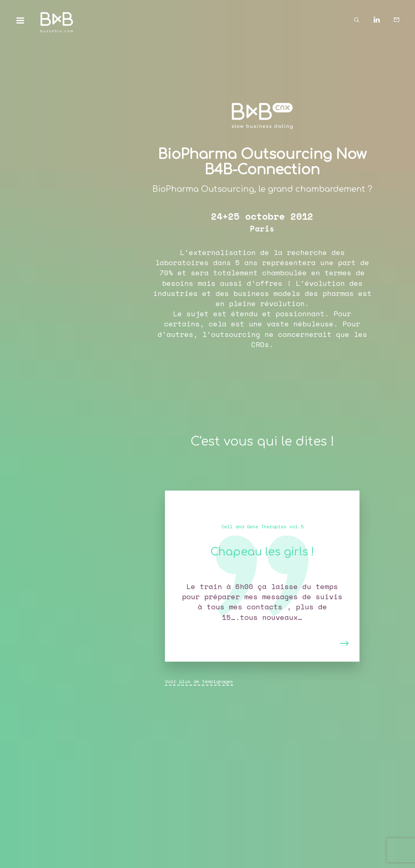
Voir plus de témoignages (199, 681)
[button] (184, 576)
